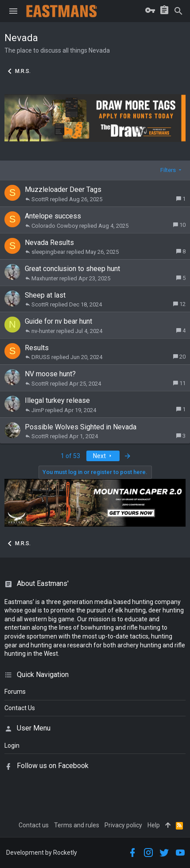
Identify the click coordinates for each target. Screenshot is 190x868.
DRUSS (41, 357)
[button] (13, 11)
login (12, 746)
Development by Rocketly (42, 853)
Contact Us (20, 708)
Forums (15, 692)
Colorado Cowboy (55, 226)
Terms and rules (77, 825)
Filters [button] (168, 170)
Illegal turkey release (57, 400)
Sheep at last (45, 295)
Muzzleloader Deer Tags (63, 189)
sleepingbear (48, 252)
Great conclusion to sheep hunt (72, 269)
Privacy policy (123, 825)
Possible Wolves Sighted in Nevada (81, 427)
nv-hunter (43, 331)
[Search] (178, 11)
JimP (38, 410)
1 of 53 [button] (70, 456)
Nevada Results (49, 243)
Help (154, 825)
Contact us (34, 825)
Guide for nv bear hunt (58, 321)
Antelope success (53, 216)
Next (103, 456)
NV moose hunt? (50, 374)
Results (37, 348)
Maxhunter (45, 278)
